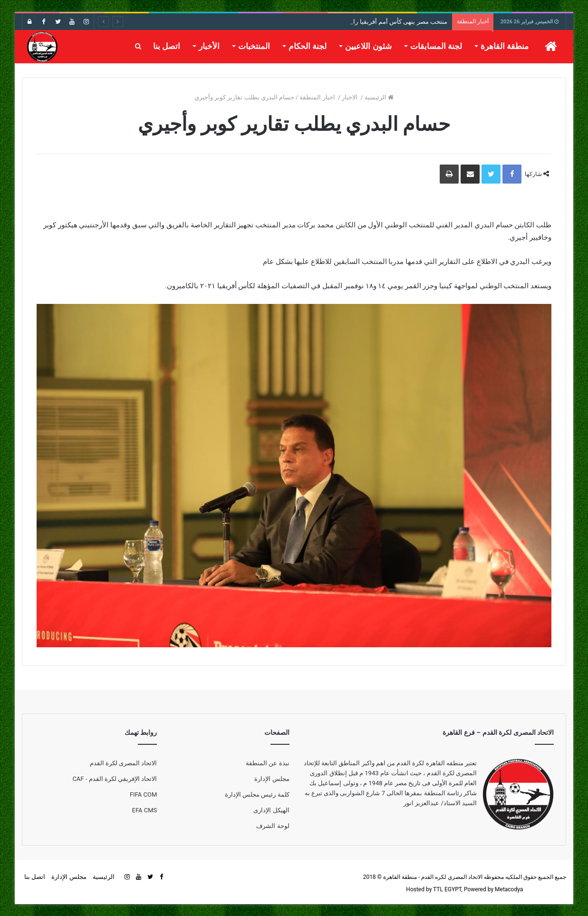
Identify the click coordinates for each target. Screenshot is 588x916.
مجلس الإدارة (272, 779)
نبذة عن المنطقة (267, 763)
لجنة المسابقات (436, 46)
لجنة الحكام (308, 46)
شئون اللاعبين (368, 46)
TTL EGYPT (447, 889)
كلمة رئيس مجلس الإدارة (257, 794)
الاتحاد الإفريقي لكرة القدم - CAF (115, 779)
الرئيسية (379, 97)
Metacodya (509, 889)
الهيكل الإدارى (271, 810)
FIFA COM (143, 794)
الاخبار (350, 97)
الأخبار (209, 46)
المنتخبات (254, 46)
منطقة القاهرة (505, 46)
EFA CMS (145, 810)
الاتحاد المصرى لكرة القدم (124, 763)
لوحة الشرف (273, 826)
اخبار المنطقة (318, 97)
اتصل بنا (167, 46)
